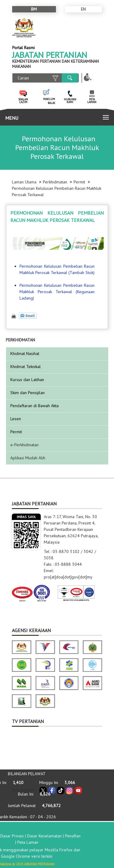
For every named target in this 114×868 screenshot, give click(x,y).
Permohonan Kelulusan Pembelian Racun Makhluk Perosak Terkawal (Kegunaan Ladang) (57, 292)
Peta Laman (28, 842)
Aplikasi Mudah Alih (28, 458)
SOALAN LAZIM (23, 101)
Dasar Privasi (12, 836)
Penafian (73, 836)
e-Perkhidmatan (24, 445)
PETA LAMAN (92, 101)
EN (83, 9)
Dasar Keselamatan (44, 836)
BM (34, 9)
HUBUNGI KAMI (70, 101)
